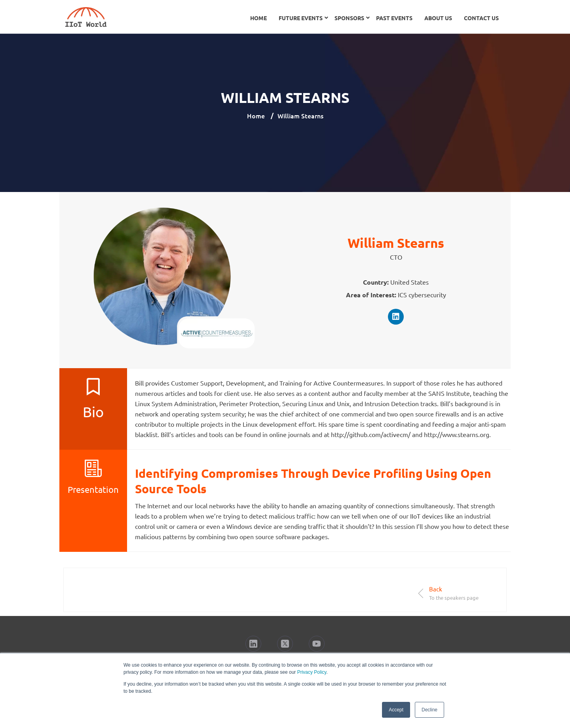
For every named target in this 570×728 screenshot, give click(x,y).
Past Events (394, 18)
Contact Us (481, 18)
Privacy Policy (312, 672)
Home (258, 18)
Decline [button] (429, 710)
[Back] (421, 593)
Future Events (301, 18)
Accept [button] (396, 710)
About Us (438, 18)
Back (436, 589)
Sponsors (349, 18)
